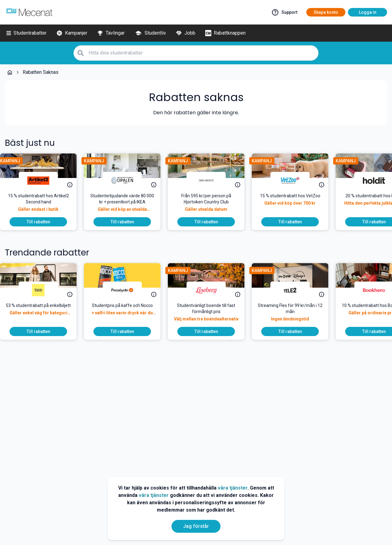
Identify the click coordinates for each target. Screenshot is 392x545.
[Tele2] (295, 290)
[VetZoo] (295, 180)
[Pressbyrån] (127, 290)
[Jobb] (186, 33)
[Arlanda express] (43, 290)
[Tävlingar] (111, 33)
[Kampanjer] (72, 33)
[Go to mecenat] (29, 12)
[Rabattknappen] (225, 33)
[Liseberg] (211, 290)
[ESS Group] (211, 180)
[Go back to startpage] (10, 72)
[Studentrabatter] (26, 33)
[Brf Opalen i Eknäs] (127, 180)
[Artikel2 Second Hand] (43, 180)
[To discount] (43, 222)
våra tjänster (233, 488)
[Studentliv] (150, 33)
